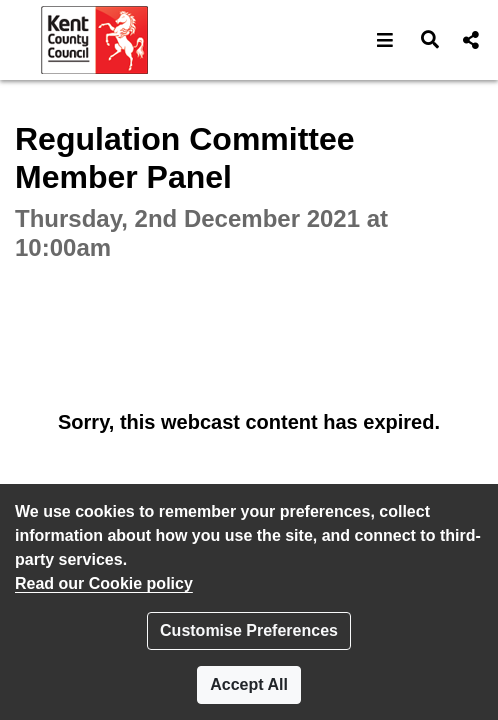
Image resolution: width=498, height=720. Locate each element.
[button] (385, 40)
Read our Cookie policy (104, 583)
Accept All (249, 684)
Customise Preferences (249, 630)
